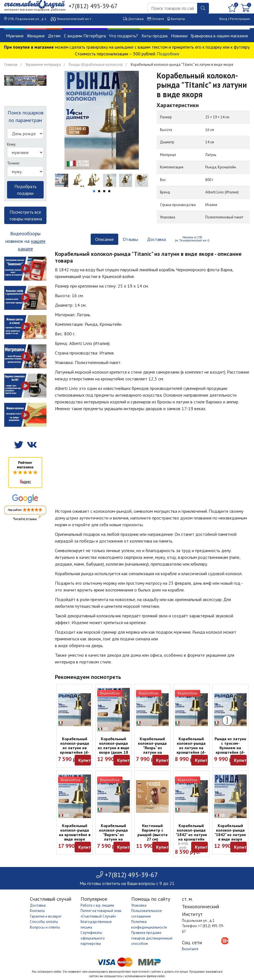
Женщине (36, 36)
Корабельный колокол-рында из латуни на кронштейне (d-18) (191, 748)
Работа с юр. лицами (97, 905)
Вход (223, 19)
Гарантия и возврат (46, 916)
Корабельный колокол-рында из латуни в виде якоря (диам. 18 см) (113, 748)
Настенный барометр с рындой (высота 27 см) (152, 832)
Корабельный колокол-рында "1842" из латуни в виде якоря (230, 832)
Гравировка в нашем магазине (219, 36)
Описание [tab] (104, 239)
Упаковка (139, 905)
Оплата (158, 19)
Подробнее (168, 54)
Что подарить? (123, 36)
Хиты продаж (155, 36)
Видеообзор (110, 693)
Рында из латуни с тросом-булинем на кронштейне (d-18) (230, 748)
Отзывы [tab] (130, 239)
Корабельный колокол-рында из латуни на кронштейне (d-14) (75, 748)
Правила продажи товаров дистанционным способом (152, 938)
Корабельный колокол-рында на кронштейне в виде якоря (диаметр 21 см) (75, 835)
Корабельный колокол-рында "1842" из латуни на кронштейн (191, 832)
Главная (11, 65)
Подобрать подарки (25, 190)
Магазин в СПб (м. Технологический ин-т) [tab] (192, 239)
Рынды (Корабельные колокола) (96, 65)
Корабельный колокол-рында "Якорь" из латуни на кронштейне (152, 748)
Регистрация (240, 19)
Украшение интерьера (43, 65)
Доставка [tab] (156, 239)
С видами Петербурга (85, 36)
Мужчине (15, 36)
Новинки (179, 36)
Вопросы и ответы (45, 927)
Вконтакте (190, 949)
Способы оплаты (44, 922)
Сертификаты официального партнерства (93, 938)
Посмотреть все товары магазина (25, 215)
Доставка (136, 19)
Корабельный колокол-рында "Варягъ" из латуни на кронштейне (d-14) (113, 837)
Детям (54, 36)
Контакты (178, 19)
